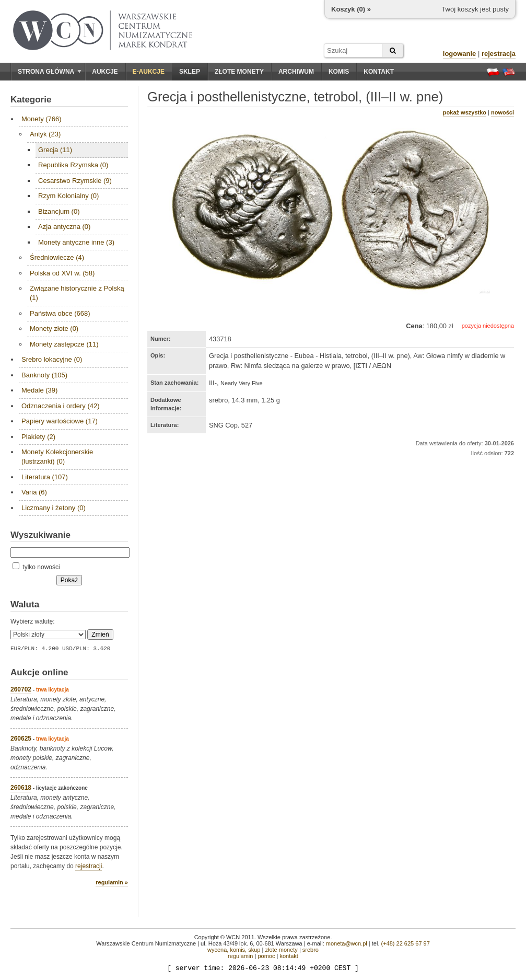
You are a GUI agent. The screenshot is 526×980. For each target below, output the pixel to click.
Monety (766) (42, 119)
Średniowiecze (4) (57, 257)
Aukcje (105, 72)
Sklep (190, 72)
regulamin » (112, 882)
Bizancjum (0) (59, 211)
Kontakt (379, 72)
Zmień (100, 635)
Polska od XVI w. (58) (62, 273)
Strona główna (50, 72)
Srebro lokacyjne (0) (52, 359)
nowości (502, 112)
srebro (311, 950)
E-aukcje (149, 72)
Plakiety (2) (38, 437)
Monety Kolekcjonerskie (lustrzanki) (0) (57, 457)
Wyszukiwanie (40, 535)
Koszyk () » (351, 9)
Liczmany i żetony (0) (54, 508)
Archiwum (296, 72)
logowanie (460, 54)
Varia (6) (34, 492)
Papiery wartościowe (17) (60, 421)
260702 (21, 689)
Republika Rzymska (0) (73, 165)
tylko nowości (36, 567)
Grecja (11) (55, 150)
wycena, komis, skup (234, 950)
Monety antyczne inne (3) (76, 242)
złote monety (281, 950)
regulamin (240, 956)
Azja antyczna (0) (64, 227)
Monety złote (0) (54, 328)
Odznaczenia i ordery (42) (61, 406)
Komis (339, 72)
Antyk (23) (45, 134)
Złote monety (239, 72)
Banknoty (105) (44, 375)
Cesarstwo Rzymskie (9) (75, 181)
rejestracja (499, 54)
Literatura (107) (45, 477)
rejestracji (89, 866)
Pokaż (69, 580)
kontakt (289, 956)
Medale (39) (39, 390)
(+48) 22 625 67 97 (406, 943)
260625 (21, 739)
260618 (21, 788)
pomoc (266, 956)
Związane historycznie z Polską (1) (77, 293)
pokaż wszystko (465, 112)
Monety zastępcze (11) (64, 344)
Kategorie (31, 100)
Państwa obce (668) (60, 313)
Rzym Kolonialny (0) (68, 196)
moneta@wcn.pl (347, 943)
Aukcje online (39, 672)
